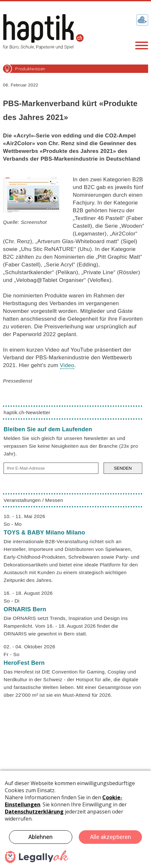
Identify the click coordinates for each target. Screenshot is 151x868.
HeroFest (24, 663)
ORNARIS (25, 609)
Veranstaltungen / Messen (33, 500)
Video (67, 365)
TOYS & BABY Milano (44, 533)
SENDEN (123, 468)
